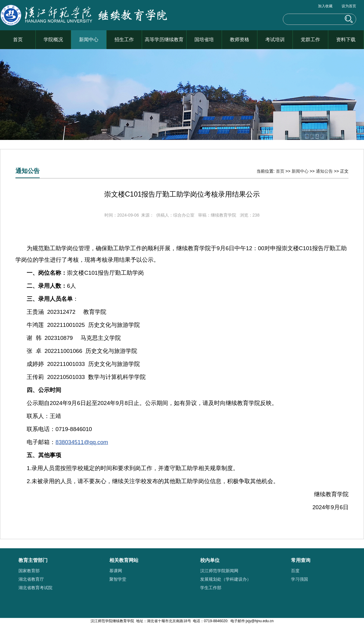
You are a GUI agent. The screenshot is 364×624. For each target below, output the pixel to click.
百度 (295, 571)
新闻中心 (89, 40)
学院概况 (53, 40)
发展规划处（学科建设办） (226, 579)
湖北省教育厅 (31, 579)
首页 (18, 40)
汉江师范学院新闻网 (219, 571)
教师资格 (240, 40)
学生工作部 (211, 588)
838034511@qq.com (82, 442)
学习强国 (299, 579)
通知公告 (324, 171)
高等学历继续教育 (164, 40)
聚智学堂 (118, 579)
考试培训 (275, 40)
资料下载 (346, 40)
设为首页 (349, 6)
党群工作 (310, 40)
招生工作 (124, 40)
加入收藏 (325, 6)
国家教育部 (29, 571)
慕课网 (116, 571)
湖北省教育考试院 (35, 588)
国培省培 (204, 40)
